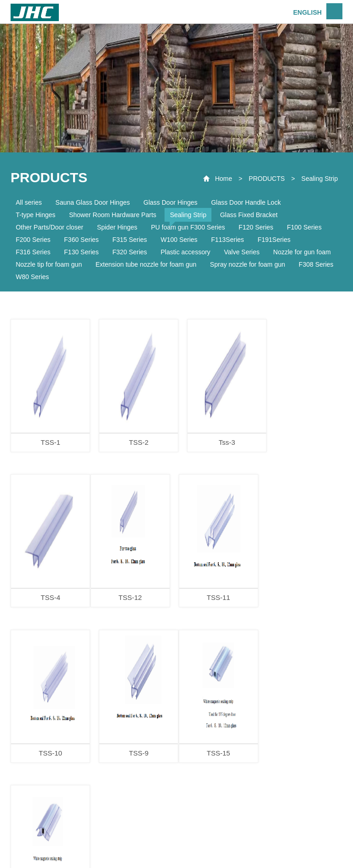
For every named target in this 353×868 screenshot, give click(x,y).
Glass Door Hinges (171, 202)
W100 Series (179, 240)
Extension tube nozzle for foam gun (146, 264)
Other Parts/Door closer (49, 227)
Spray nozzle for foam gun (248, 264)
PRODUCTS (267, 179)
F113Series (228, 240)
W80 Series (32, 277)
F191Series (274, 240)
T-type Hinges (35, 215)
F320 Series (129, 252)
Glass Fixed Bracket (249, 215)
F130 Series (81, 252)
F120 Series (256, 227)
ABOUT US (119, 834)
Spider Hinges (117, 227)
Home (224, 179)
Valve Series (242, 252)
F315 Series (129, 240)
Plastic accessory (185, 252)
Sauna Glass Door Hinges (93, 202)
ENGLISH (307, 12)
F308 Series (316, 264)
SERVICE (226, 834)
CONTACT (276, 834)
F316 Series (33, 252)
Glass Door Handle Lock (246, 202)
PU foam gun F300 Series (188, 227)
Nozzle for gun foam (302, 252)
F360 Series (81, 240)
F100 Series (304, 227)
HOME (71, 834)
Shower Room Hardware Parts (113, 215)
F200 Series (33, 240)
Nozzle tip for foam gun (49, 264)
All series (29, 202)
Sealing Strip (320, 179)
